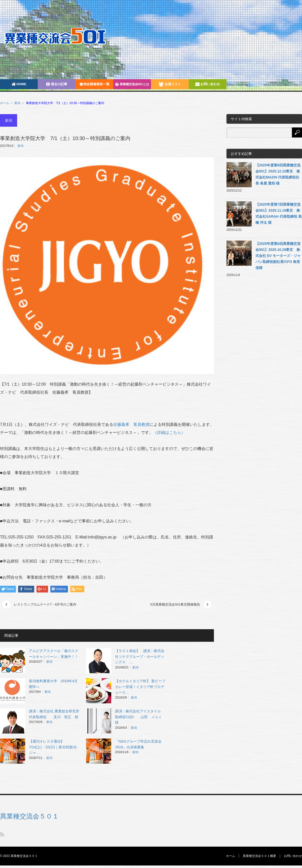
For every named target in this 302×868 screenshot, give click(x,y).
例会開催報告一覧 (94, 84)
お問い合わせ (208, 84)
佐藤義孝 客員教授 (131, 424)
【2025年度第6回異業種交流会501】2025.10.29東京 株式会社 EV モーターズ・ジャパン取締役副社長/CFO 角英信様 (278, 256)
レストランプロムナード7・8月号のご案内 (45, 604)
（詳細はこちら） (169, 432)
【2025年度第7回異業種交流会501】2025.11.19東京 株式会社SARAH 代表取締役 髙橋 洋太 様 (279, 213)
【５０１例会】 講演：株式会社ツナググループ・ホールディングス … (140, 657)
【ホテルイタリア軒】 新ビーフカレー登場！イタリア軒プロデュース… (140, 687)
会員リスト (170, 84)
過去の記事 (57, 84)
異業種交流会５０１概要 (259, 856)
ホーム (231, 856)
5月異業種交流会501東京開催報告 (175, 604)
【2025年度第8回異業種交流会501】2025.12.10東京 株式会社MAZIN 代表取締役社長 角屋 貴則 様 (278, 174)
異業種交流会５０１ (29, 816)
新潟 (17, 103)
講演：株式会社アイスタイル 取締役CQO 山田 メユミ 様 (140, 717)
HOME (19, 84)
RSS (2, 834)
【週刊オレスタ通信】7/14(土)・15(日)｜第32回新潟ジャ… (53, 747)
